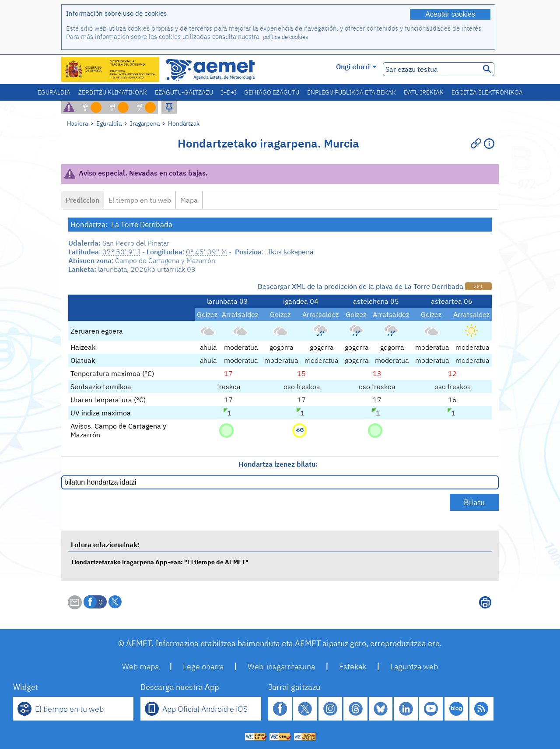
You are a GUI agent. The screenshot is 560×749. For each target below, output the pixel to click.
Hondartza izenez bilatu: (278, 464)
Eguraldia (54, 92)
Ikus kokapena (291, 252)
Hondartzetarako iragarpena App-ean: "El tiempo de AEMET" (160, 562)
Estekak (353, 666)
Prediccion (82, 200)
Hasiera (77, 123)
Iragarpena (145, 123)
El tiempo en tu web (140, 200)
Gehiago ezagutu (272, 92)
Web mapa (140, 666)
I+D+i (229, 92)
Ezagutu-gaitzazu (184, 92)
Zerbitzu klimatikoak (113, 92)
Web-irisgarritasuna (281, 666)
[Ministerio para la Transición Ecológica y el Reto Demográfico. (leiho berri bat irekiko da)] (111, 69)
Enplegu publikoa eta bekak (352, 92)
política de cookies (285, 37)
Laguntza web (414, 666)
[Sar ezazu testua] (431, 69)
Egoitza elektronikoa (487, 92)
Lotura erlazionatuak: (105, 545)
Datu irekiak (424, 92)
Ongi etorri (356, 67)
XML (478, 286)
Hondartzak (184, 123)
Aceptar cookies (450, 14)
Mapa (189, 200)
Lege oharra (203, 666)
